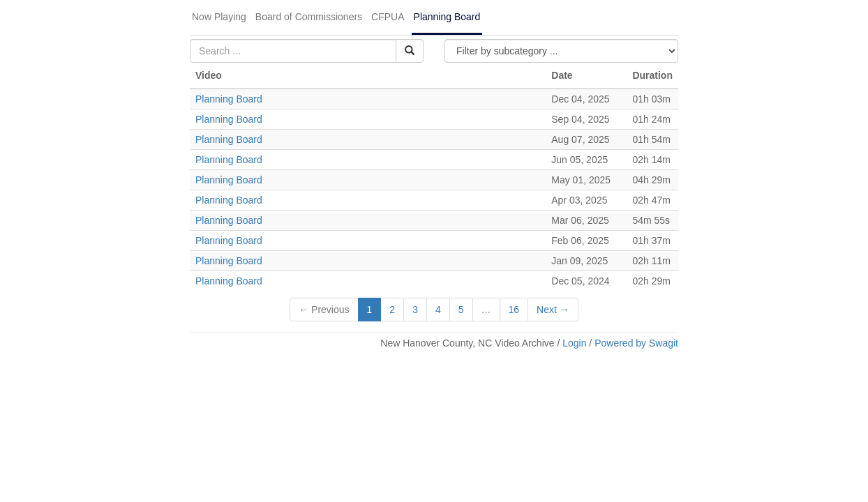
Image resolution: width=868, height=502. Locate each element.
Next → (553, 310)
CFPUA (388, 17)
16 (514, 310)
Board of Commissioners (309, 17)
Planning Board (447, 17)
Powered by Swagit (636, 343)
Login (574, 343)
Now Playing (219, 17)
